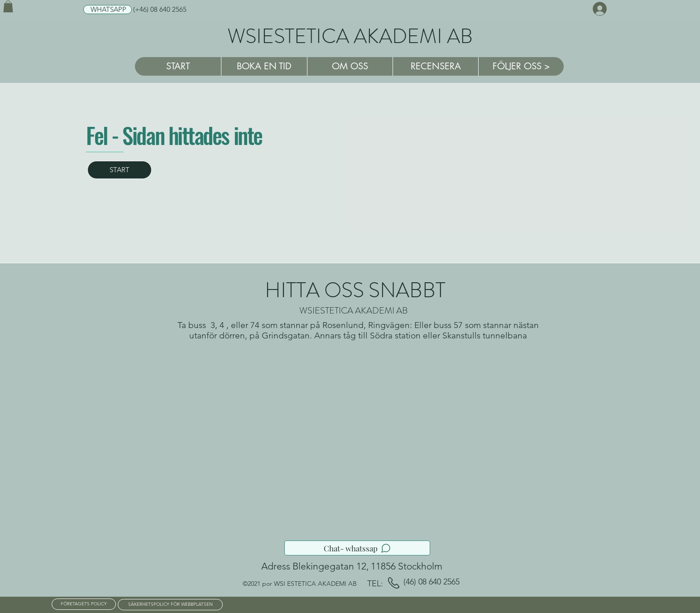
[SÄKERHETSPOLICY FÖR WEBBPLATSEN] (170, 605)
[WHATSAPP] (108, 10)
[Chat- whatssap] (357, 548)
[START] (120, 170)
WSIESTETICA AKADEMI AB (350, 36)
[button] (8, 6)
